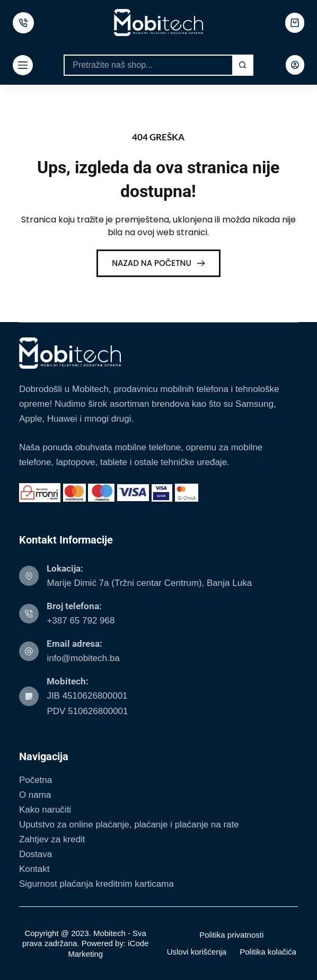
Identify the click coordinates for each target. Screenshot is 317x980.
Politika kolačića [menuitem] (268, 952)
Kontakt (34, 869)
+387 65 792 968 (81, 621)
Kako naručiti (45, 810)
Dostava (36, 854)
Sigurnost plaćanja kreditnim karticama (96, 884)
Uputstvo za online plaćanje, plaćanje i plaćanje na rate (129, 825)
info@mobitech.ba (83, 658)
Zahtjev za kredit (52, 839)
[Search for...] (148, 65)
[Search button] (243, 65)
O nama (35, 795)
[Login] (295, 65)
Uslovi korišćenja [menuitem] (197, 952)
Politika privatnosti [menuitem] (231, 935)
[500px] (23, 23)
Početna (36, 780)
